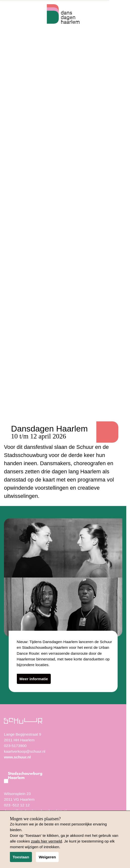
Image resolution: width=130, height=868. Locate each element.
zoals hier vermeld (46, 841)
